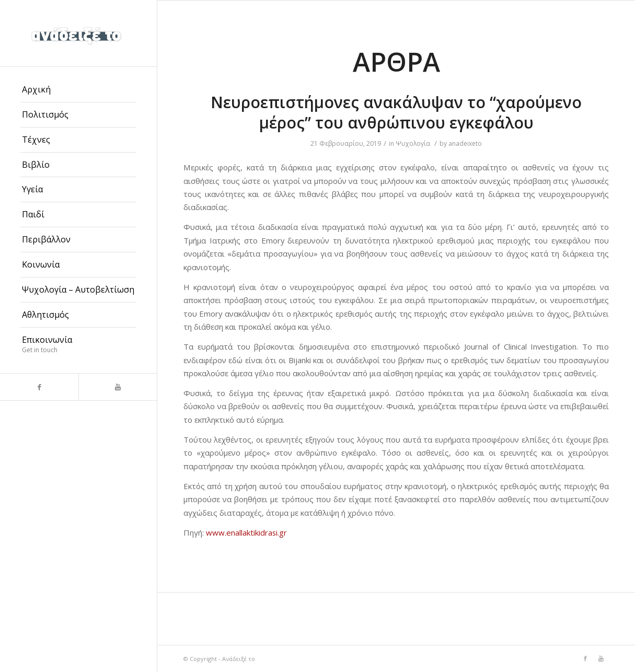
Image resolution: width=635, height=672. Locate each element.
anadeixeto (465, 143)
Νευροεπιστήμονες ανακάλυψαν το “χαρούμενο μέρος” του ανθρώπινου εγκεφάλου (396, 112)
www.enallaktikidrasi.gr (246, 532)
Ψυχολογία (413, 143)
